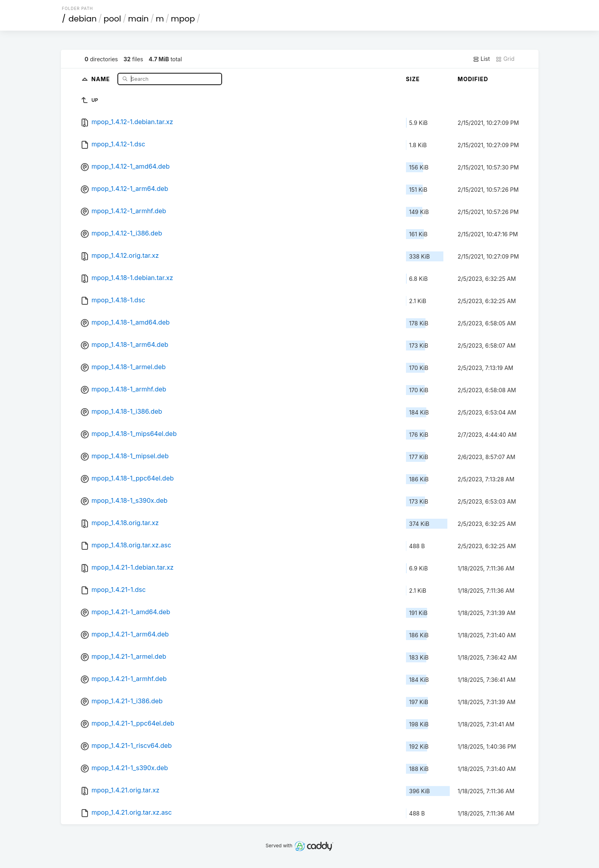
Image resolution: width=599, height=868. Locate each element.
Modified (473, 79)
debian (83, 19)
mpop (183, 19)
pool (112, 19)
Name (102, 79)
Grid (505, 59)
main (139, 19)
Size (413, 79)
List (481, 59)
